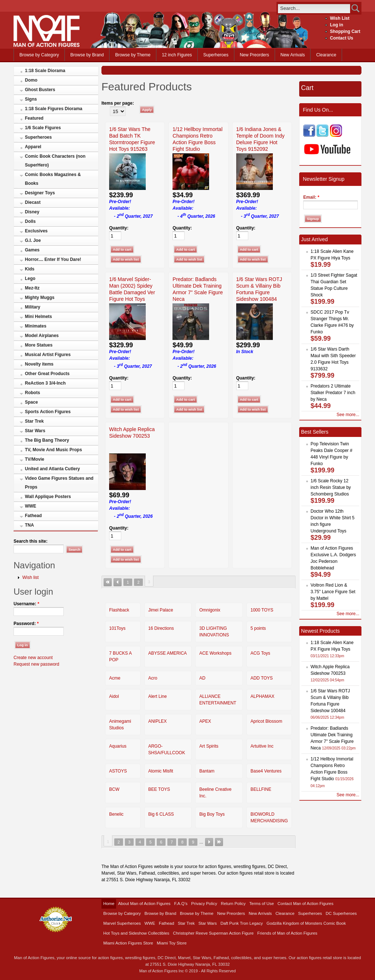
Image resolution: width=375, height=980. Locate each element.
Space (31, 402)
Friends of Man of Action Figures (287, 933)
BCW (114, 789)
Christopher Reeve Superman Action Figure (213, 933)
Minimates (36, 326)
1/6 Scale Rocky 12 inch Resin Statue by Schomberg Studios (331, 487)
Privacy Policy (204, 904)
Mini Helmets (38, 317)
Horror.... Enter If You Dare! (53, 259)
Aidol (114, 696)
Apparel (33, 147)
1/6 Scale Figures (43, 128)
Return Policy (233, 904)
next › (209, 842)
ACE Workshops (215, 653)
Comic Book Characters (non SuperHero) (55, 161)
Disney (32, 212)
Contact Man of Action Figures (306, 904)
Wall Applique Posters (48, 497)
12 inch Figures (177, 55)
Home (109, 904)
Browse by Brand (87, 55)
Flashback (119, 610)
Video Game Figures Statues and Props (59, 483)
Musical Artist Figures (48, 355)
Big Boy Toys (212, 814)
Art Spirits (209, 746)
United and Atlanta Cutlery (52, 469)
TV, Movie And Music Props (53, 450)
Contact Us (341, 38)
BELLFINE (261, 789)
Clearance (326, 55)
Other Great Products (47, 374)
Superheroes (216, 55)
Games (32, 250)
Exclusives (36, 231)
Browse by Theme (133, 55)
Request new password (36, 664)
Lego (30, 278)
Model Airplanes (42, 336)
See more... (348, 415)
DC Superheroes (341, 913)
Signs (31, 99)
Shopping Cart (345, 31)
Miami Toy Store (172, 943)
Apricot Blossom (266, 721)
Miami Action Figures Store (128, 943)
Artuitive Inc (262, 746)
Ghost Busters (40, 90)
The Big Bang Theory (47, 440)
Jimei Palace (161, 610)
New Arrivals (293, 55)
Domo (31, 80)
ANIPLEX (158, 721)
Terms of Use (262, 904)
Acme (115, 678)
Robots (32, 393)
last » (219, 842)
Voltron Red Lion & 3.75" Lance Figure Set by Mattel (333, 592)
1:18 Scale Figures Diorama (54, 109)
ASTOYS (118, 771)
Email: (311, 197)
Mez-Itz (32, 288)
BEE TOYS (159, 789)
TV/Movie (35, 459)
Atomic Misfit (161, 771)
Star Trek (34, 421)
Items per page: (118, 103)
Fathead (33, 516)
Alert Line (158, 696)
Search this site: (31, 541)
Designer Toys (40, 193)
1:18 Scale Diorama (45, 71)
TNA (29, 525)
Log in (337, 25)
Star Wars (35, 431)
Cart (307, 88)
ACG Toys (260, 653)
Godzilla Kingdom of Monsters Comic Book (306, 923)
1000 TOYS (262, 610)
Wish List (340, 18)
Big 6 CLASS (161, 814)
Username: (26, 604)
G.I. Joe (33, 240)
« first (108, 582)
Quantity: (119, 228)
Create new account (33, 658)
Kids (30, 269)
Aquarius (118, 746)
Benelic (116, 814)
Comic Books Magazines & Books (53, 179)
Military (33, 307)
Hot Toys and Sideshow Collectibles (136, 933)
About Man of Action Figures (144, 904)
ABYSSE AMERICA (168, 653)
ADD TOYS (262, 678)
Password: (26, 624)
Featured (34, 118)
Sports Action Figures (48, 412)
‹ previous (118, 582)
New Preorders (255, 55)
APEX (205, 721)
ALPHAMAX (262, 696)
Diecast (33, 202)
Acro (153, 678)
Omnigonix (210, 610)
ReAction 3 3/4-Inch (45, 383)
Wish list (31, 577)
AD (202, 678)
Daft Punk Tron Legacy (242, 923)
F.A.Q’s (181, 904)
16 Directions (161, 628)
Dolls (30, 221)
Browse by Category (39, 55)
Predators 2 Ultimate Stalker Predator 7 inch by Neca (333, 393)
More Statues (39, 345)
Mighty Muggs (40, 298)
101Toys (117, 628)
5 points (258, 628)
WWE (31, 506)
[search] (314, 8)
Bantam (207, 771)
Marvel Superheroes (122, 923)
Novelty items (39, 364)
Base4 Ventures (266, 771)
